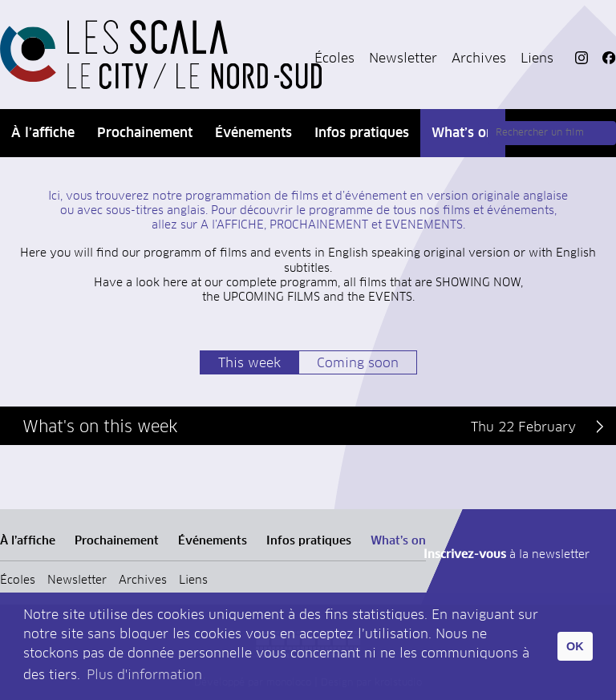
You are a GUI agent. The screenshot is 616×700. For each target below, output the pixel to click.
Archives (479, 59)
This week (249, 363)
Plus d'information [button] (144, 675)
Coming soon (358, 363)
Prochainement (145, 133)
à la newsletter (507, 555)
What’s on (463, 133)
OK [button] (575, 646)
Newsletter (403, 59)
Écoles (334, 59)
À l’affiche (43, 133)
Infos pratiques (362, 133)
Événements (253, 133)
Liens (537, 59)
